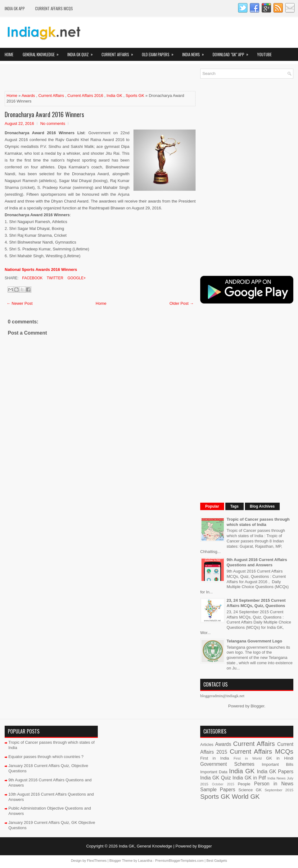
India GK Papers (275, 772)
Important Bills (278, 764)
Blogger (257, 706)
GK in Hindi (280, 758)
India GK (114, 96)
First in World (248, 758)
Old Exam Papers (160, 53)
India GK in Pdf (249, 778)
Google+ (76, 278)
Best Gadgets (217, 861)
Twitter (54, 278)
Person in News (274, 784)
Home (9, 54)
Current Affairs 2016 (85, 96)
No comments (53, 123)
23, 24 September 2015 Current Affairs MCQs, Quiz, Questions (256, 603)
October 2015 (223, 784)
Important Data (214, 772)
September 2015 (279, 790)
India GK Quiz (82, 53)
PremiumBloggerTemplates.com (179, 861)
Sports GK (135, 96)
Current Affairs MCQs (54, 8)
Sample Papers (218, 790)
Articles (207, 745)
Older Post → (182, 303)
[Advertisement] (77, 78)
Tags (235, 506)
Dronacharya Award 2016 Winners (44, 114)
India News (195, 53)
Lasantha (145, 861)
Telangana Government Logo (254, 641)
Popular (212, 506)
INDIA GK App (15, 8)
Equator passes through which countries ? (46, 757)
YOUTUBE (264, 54)
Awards (28, 96)
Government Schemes (227, 764)
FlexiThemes (97, 861)
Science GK (250, 790)
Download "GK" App (233, 53)
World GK (246, 796)
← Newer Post (20, 303)
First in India (215, 758)
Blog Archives (262, 506)
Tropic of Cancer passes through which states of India (258, 522)
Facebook (32, 278)
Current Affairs (119, 53)
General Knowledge (43, 53)
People (244, 784)
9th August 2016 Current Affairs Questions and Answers (257, 562)
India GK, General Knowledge (146, 846)
